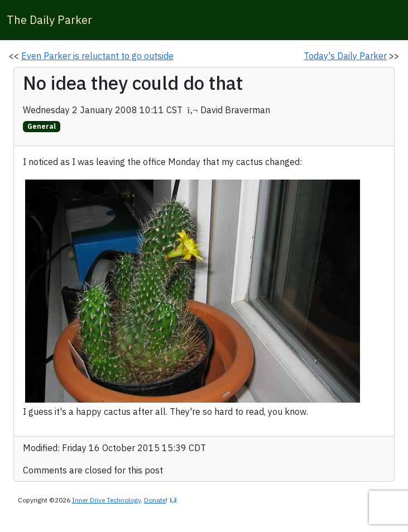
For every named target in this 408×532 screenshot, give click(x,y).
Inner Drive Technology (106, 500)
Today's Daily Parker (345, 56)
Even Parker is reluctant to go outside (97, 56)
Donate (155, 500)
